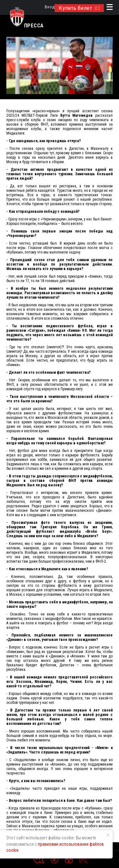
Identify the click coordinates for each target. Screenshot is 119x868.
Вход (50, 7)
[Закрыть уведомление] (108, 835)
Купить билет (79, 8)
